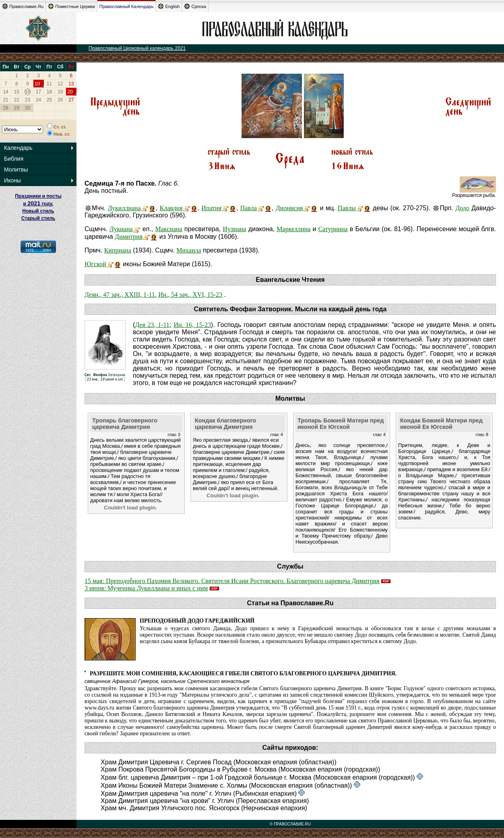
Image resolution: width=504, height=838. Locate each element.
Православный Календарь (127, 6)
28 (5, 108)
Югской (95, 264)
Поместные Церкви (71, 6)
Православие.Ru (23, 6)
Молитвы (16, 170)
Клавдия (171, 208)
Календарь (18, 148)
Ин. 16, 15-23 (192, 325)
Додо (462, 208)
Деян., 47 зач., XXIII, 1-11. (121, 295)
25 (49, 100)
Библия (14, 159)
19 (60, 92)
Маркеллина (293, 229)
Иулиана (234, 229)
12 (60, 84)
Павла (249, 208)
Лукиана (121, 229)
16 (28, 92)
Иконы (12, 180)
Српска (195, 6)
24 (38, 100)
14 (5, 92)
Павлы (347, 208)
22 (17, 100)
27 (71, 100)
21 (5, 100)
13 (71, 84)
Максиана (169, 229)
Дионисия (289, 208)
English (169, 6)
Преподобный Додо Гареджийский (197, 621)
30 (28, 108)
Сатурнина (333, 229)
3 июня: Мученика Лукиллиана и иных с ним (146, 588)
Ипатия (211, 208)
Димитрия (129, 237)
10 (37, 84)
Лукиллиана (124, 208)
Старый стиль (38, 218)
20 (70, 92)
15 (17, 92)
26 (60, 100)
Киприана (118, 250)
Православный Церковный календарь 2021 (137, 48)
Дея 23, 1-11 (152, 325)
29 (17, 108)
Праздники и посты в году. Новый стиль (38, 204)
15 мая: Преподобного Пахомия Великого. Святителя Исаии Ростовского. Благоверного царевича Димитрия (232, 581)
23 (28, 100)
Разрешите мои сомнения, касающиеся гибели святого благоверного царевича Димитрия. (243, 674)
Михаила (189, 250)
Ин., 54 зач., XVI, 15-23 (190, 295)
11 (49, 84)
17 (38, 92)
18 (49, 92)
